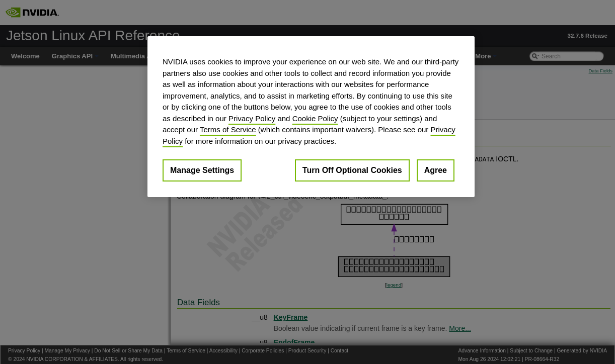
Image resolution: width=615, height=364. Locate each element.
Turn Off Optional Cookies (352, 170)
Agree (436, 170)
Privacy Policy (252, 118)
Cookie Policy (315, 118)
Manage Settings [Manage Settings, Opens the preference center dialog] (202, 170)
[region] (311, 117)
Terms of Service (228, 129)
